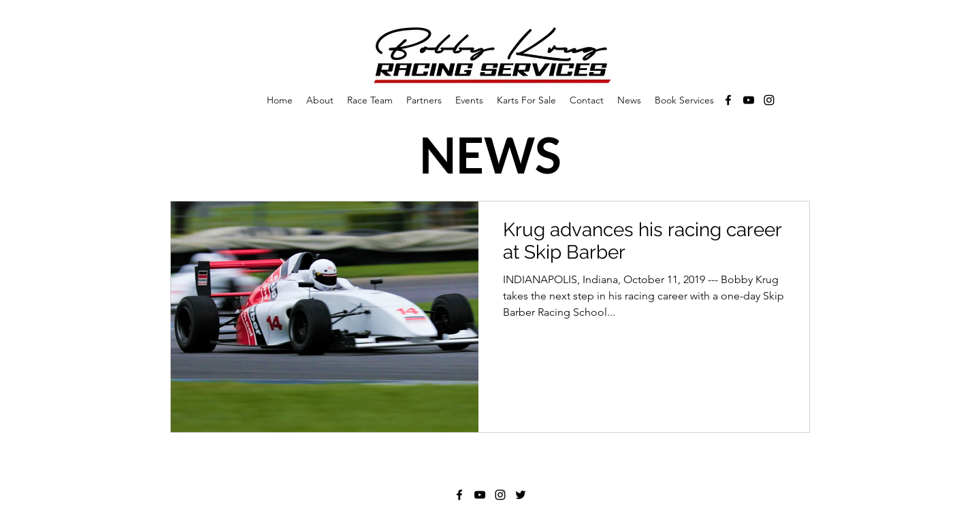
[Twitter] (521, 495)
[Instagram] (769, 100)
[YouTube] (749, 100)
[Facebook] (728, 100)
